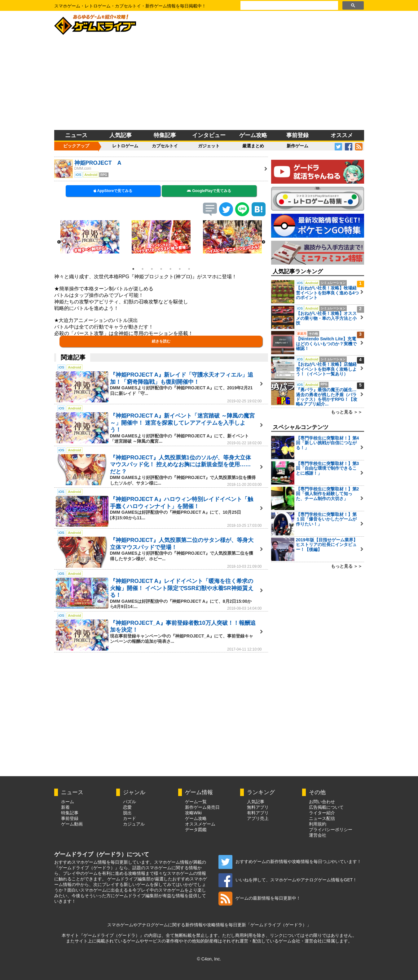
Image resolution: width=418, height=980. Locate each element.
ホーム (68, 802)
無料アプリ (258, 807)
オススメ (342, 135)
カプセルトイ (165, 146)
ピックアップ (76, 146)
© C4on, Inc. (209, 959)
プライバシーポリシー (331, 830)
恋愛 (127, 807)
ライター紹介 (322, 813)
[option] (90, 237)
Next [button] (263, 242)
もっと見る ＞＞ (347, 412)
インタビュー (209, 135)
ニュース (76, 135)
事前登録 (297, 135)
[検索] (289, 6)
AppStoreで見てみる (113, 191)
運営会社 (318, 835)
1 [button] (133, 269)
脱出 (127, 813)
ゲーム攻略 (253, 135)
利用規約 (318, 824)
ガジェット (209, 146)
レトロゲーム (125, 146)
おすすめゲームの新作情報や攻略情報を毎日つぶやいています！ (290, 861)
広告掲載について (326, 807)
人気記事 (121, 135)
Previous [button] (59, 242)
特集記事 (165, 135)
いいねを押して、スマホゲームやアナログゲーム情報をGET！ (288, 880)
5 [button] (170, 269)
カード (130, 818)
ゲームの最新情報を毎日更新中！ (260, 898)
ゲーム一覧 (196, 802)
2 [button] (143, 269)
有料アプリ (258, 813)
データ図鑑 (196, 830)
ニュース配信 (322, 818)
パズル (130, 802)
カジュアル (134, 824)
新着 (65, 807)
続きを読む (161, 341)
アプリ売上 (258, 818)
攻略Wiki (193, 813)
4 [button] (161, 269)
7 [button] (189, 269)
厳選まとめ (253, 146)
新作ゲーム (297, 146)
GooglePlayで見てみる (209, 191)
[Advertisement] (209, 83)
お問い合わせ (322, 802)
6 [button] (180, 269)
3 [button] (152, 269)
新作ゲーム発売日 (202, 807)
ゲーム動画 (72, 824)
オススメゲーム (200, 824)
